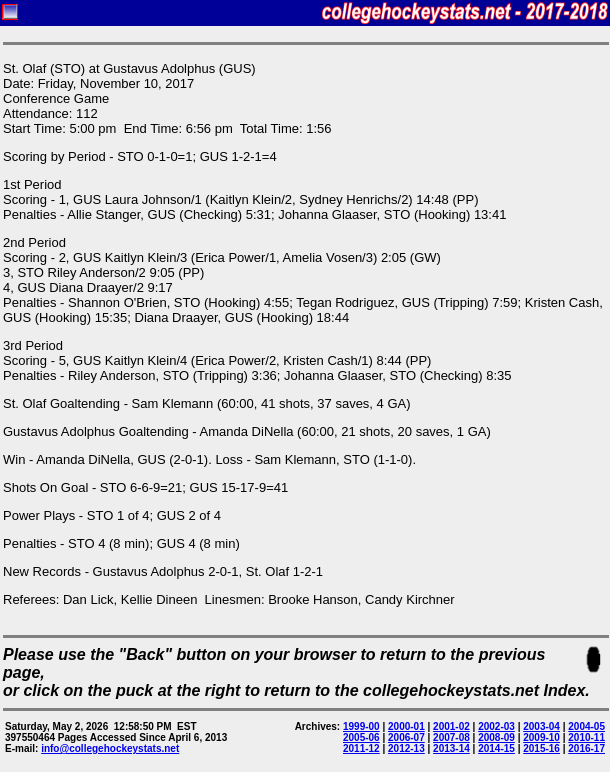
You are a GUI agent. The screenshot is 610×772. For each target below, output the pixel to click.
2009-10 (541, 737)
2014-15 (496, 748)
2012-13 (406, 748)
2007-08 (451, 737)
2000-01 (406, 726)
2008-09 (496, 737)
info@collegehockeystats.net (110, 748)
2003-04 (541, 726)
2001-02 (451, 726)
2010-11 (586, 737)
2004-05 (586, 726)
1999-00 (361, 726)
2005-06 (361, 737)
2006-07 (406, 737)
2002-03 (496, 726)
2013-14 (451, 748)
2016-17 (586, 748)
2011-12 (361, 748)
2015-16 (541, 748)
